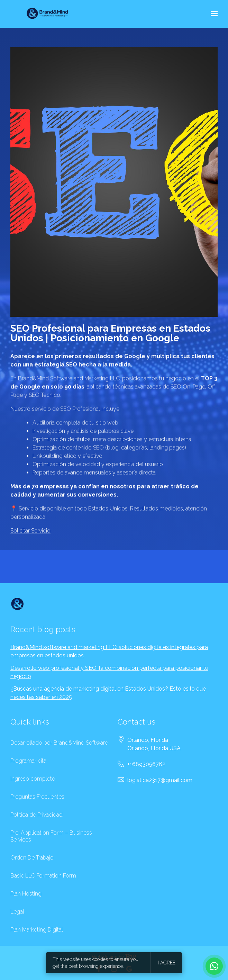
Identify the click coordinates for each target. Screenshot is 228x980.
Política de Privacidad (37, 815)
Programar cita (28, 761)
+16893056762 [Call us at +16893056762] (146, 764)
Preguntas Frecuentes (37, 797)
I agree (167, 963)
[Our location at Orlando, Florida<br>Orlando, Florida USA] (154, 744)
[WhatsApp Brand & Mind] (214, 966)
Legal (17, 912)
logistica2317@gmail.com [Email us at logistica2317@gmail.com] (160, 780)
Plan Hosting (26, 894)
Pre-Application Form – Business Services (51, 836)
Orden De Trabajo (32, 858)
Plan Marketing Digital (37, 930)
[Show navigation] (212, 14)
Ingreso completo (33, 779)
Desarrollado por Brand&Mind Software (59, 743)
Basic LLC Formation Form (43, 876)
